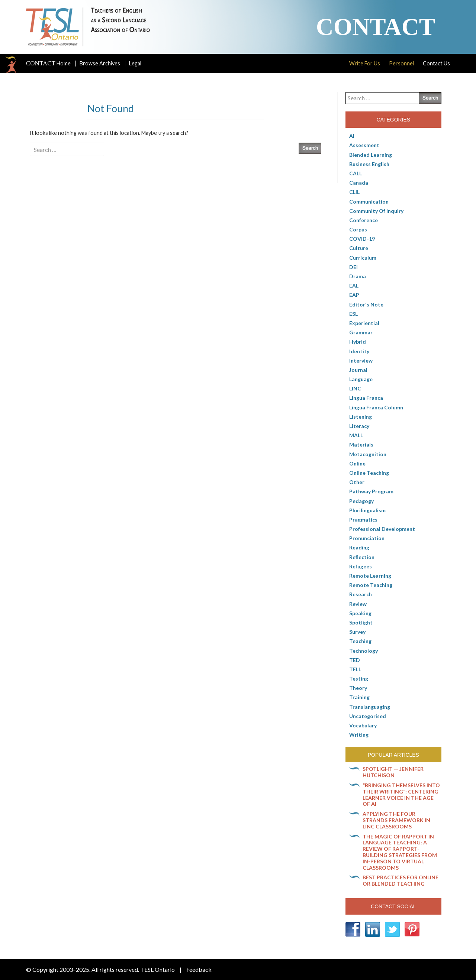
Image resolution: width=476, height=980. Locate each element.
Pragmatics (363, 520)
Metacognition (368, 454)
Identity (359, 351)
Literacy (359, 426)
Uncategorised (368, 716)
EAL (354, 285)
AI (352, 136)
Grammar (361, 332)
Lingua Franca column (376, 407)
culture (359, 248)
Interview (361, 361)
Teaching (360, 641)
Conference (364, 220)
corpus (358, 229)
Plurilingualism (367, 510)
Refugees (361, 566)
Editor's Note (366, 304)
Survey (357, 632)
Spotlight (361, 622)
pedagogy (361, 501)
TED (355, 660)
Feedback (199, 969)
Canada (359, 183)
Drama (358, 276)
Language (361, 379)
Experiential (364, 323)
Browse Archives (100, 63)
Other (357, 482)
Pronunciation (367, 538)
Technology (364, 651)
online (357, 463)
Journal (358, 370)
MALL (356, 435)
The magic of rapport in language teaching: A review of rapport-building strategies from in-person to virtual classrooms (400, 852)
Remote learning (370, 576)
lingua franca (366, 398)
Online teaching (369, 473)
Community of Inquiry (376, 211)
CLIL (354, 192)
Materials (361, 444)
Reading (359, 547)
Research (361, 594)
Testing (359, 679)
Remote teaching (371, 585)
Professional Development (382, 529)
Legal (135, 63)
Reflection (362, 557)
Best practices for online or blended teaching (401, 880)
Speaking (360, 613)
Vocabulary (363, 725)
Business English (369, 164)
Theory (358, 688)
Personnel (401, 63)
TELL (355, 669)
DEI (353, 267)
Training (359, 697)
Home (48, 64)
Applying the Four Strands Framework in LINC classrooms (396, 820)
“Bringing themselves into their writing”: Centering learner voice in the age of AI (401, 794)
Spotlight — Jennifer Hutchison (393, 772)
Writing (359, 735)
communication (369, 202)
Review (358, 604)
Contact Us (436, 63)
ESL (353, 314)
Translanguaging (370, 707)
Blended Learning (371, 155)
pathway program (371, 491)
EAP (354, 295)
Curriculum (363, 258)
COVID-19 (362, 239)
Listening (361, 417)
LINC (355, 388)
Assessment (364, 145)
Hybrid (358, 342)
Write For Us (365, 63)
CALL (356, 173)
